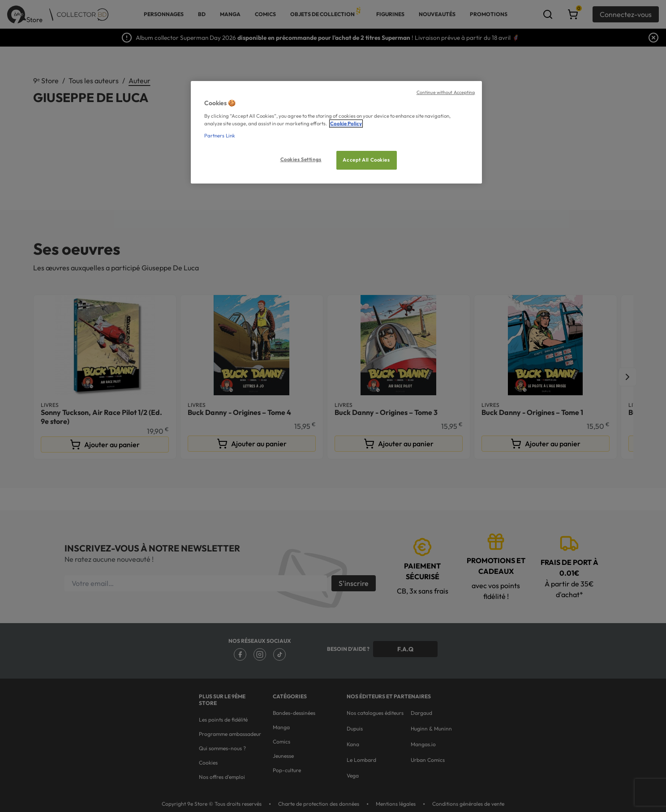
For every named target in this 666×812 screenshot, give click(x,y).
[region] (336, 132)
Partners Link (220, 136)
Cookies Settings (301, 159)
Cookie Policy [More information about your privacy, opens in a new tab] (346, 124)
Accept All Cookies (366, 160)
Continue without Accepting (446, 92)
